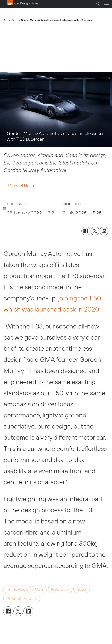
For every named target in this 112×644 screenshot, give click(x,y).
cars (39, 589)
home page (17, 589)
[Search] (98, 4)
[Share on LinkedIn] (104, 231)
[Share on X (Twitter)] (95, 231)
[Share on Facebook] (86, 231)
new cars (60, 589)
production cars (22, 598)
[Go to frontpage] (23, 3)
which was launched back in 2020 (51, 309)
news (82, 589)
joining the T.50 (80, 298)
